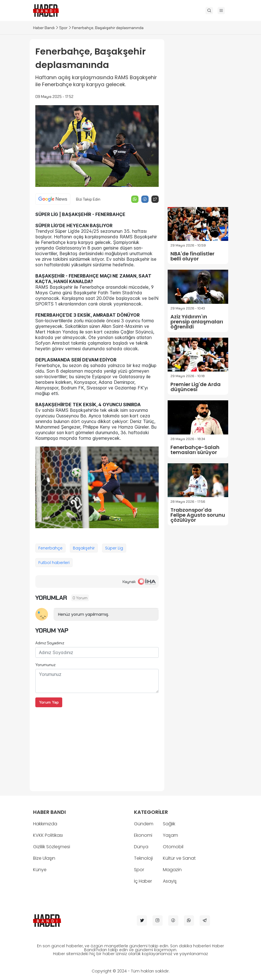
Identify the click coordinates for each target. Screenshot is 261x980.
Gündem (144, 824)
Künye (40, 870)
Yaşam (170, 835)
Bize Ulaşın (44, 858)
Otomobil (173, 847)
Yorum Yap (49, 702)
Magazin (172, 870)
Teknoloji (143, 858)
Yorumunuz (45, 665)
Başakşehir (84, 548)
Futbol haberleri (54, 563)
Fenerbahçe (50, 548)
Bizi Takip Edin (88, 199)
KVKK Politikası (48, 835)
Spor (63, 28)
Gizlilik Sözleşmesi (52, 847)
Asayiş (170, 881)
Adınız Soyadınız (50, 643)
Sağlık (169, 824)
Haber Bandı (44, 28)
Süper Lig (114, 548)
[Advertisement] (97, 746)
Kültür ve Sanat (179, 858)
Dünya (141, 847)
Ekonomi (143, 835)
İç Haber (143, 881)
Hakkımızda (45, 824)
